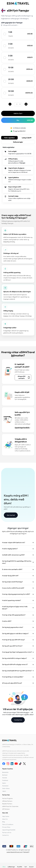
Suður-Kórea (6, 788)
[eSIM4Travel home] (18, 3)
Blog (4, 822)
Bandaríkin (5, 772)
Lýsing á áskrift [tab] (27, 138)
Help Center (6, 816)
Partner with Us (7, 832)
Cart (26, 867)
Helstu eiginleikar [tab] (9, 138)
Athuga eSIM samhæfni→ (11, 25)
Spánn (4, 783)
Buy (25, 120)
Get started (11, 515)
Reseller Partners (7, 804)
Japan (4, 791)
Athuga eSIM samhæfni (24, 377)
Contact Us (18, 720)
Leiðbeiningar (11, 867)
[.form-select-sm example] (18, 104)
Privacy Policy (6, 827)
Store (4, 867)
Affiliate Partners (7, 801)
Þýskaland (5, 786)
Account (31, 867)
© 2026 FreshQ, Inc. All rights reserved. (18, 850)
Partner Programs (8, 798)
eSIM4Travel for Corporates (10, 806)
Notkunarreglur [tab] (18, 142)
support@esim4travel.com (14, 852)
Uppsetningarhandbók (9, 830)
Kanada (5, 778)
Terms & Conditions (8, 824)
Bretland (5, 775)
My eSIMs (20, 867)
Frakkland (5, 780)
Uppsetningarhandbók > (22, 428)
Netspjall (26, 852)
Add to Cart (18, 113)
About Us (5, 819)
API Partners (6, 809)
